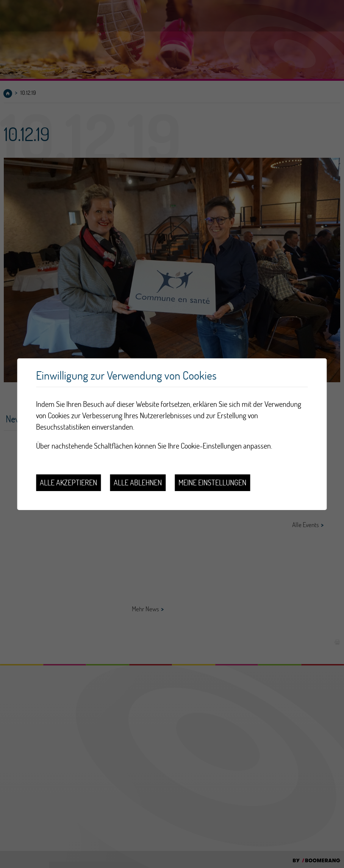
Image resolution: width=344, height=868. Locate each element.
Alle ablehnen (138, 483)
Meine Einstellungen (212, 483)
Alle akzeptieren (68, 483)
